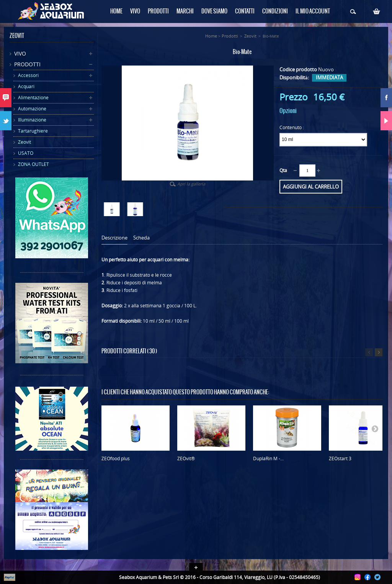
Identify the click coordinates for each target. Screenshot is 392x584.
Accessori (28, 75)
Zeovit (24, 142)
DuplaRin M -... (268, 459)
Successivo (379, 352)
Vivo (20, 53)
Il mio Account (313, 11)
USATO (26, 153)
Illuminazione (32, 120)
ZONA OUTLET (33, 164)
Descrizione (114, 238)
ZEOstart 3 (340, 459)
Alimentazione (33, 98)
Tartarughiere (33, 131)
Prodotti (27, 64)
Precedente (369, 352)
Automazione (32, 109)
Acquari (26, 86)
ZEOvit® (186, 459)
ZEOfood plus (116, 459)
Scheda (141, 238)
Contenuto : (292, 127)
